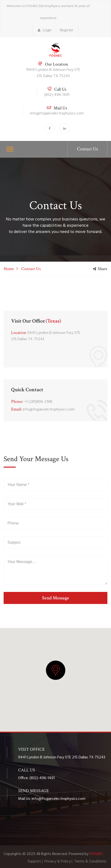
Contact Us (87, 149)
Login (45, 30)
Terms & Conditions (90, 862)
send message (56, 598)
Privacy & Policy (58, 862)
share (100, 269)
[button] (56, 670)
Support (34, 862)
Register (67, 30)
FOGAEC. (97, 854)
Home (9, 269)
